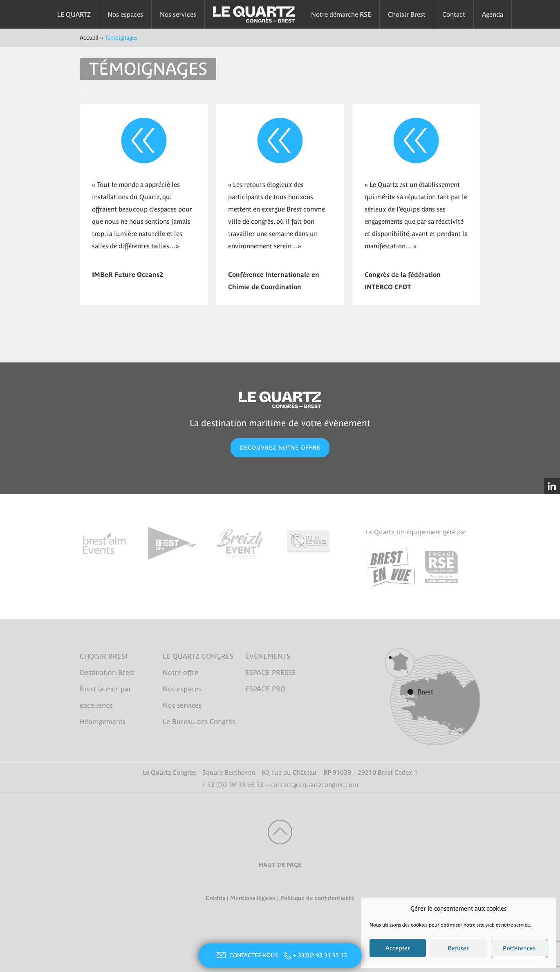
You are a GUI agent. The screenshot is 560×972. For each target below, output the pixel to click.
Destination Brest (107, 673)
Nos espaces (125, 14)
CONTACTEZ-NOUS (246, 955)
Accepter (398, 948)
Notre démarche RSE (341, 14)
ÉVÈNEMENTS (268, 656)
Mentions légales (253, 898)
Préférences (519, 948)
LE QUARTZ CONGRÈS (198, 656)
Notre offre (180, 673)
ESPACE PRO (265, 689)
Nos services (178, 14)
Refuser (458, 948)
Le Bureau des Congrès (199, 722)
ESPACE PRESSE (271, 673)
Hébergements (103, 722)
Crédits (215, 898)
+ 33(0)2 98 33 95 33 (320, 955)
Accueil (89, 38)
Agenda (493, 14)
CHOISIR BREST (104, 656)
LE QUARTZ (74, 14)
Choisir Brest (407, 14)
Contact (454, 14)
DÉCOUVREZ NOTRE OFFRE (280, 448)
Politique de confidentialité (317, 898)
